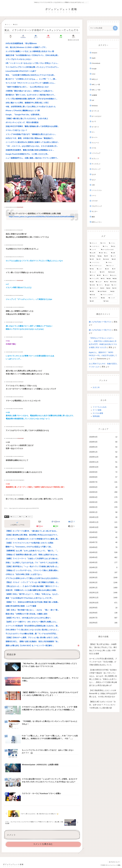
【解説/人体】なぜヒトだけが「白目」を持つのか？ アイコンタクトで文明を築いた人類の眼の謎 (102, 705)
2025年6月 (103, 487)
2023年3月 (103, 578)
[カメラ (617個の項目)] (114, 256)
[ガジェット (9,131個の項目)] (94, 243)
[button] (73, 36)
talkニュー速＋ (96, 90)
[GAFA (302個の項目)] (103, 272)
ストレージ (95, 143)
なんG (94, 174)
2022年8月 (103, 613)
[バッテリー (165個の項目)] (94, 298)
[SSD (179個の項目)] (115, 288)
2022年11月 (103, 598)
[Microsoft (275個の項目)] (113, 272)
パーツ (94, 196)
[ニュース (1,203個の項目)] (94, 250)
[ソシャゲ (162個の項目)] (113, 298)
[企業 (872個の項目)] (114, 253)
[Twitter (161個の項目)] (110, 301)
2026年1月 (103, 452)
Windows (95, 106)
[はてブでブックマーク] (36, 36)
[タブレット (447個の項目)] (112, 266)
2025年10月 (103, 467)
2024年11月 (103, 522)
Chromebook (96, 63)
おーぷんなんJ (96, 116)
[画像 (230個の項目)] (109, 279)
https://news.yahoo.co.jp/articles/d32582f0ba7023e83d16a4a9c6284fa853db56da (42, 217)
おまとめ (96, 387)
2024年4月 (103, 557)
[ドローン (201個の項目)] (100, 285)
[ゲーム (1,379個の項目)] (106, 246)
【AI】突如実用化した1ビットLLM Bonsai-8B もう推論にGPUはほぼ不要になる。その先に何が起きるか (103, 694)
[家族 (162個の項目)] (104, 298)
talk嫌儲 (94, 95)
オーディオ (95, 111)
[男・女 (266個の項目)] (92, 275)
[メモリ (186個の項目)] (114, 285)
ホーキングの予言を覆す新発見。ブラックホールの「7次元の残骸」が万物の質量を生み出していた (103, 662)
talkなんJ (95, 79)
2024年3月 (103, 562)
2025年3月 (103, 502)
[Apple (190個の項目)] (107, 285)
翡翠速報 (96, 416)
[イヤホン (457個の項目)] (111, 263)
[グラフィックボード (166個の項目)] (109, 295)
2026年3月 (103, 442)
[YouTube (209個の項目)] (114, 282)
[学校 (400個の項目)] (92, 269)
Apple (94, 58)
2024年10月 (103, 527)
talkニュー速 (96, 84)
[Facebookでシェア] (23, 36)
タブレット (95, 159)
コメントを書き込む (43, 844)
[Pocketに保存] (48, 36)
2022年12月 (103, 593)
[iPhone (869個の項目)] (93, 256)
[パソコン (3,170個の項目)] (113, 243)
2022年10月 (103, 603)
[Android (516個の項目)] (107, 259)
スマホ (94, 148)
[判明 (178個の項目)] (93, 292)
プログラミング (97, 206)
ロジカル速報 (98, 413)
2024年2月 (103, 567)
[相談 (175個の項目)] (114, 292)
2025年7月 (103, 482)
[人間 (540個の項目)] (99, 259)
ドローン (29, 517)
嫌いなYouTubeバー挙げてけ (100, 322)
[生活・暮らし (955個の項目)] (104, 253)
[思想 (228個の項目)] (92, 282)
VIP (93, 100)
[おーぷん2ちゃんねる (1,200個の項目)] (109, 250)
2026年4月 (103, 437)
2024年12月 (103, 517)
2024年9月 (103, 532)
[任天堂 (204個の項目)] (92, 285)
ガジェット (14, 517)
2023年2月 (103, 583)
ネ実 (93, 185)
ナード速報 (97, 410)
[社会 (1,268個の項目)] (114, 246)
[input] (102, 28)
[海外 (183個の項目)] (103, 288)
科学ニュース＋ (97, 222)
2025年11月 (103, 462)
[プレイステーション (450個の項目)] (97, 266)
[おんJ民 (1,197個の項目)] (93, 253)
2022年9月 (103, 608)
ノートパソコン (97, 190)
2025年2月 (103, 507)
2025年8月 (103, 477)
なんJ (94, 180)
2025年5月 (103, 492)
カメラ (94, 121)
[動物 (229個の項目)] (115, 279)
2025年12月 (103, 457)
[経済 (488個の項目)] (114, 259)
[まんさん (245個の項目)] (113, 275)
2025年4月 (103, 497)
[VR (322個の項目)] (114, 269)
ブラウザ (95, 201)
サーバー (95, 137)
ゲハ (93, 132)
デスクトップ (96, 169)
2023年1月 (103, 588)
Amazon (94, 53)
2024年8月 (103, 537)
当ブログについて (114, 862)
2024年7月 (103, 542)
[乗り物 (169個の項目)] (94, 295)
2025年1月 (103, 512)
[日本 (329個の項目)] (108, 269)
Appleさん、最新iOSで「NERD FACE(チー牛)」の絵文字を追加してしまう (103, 356)
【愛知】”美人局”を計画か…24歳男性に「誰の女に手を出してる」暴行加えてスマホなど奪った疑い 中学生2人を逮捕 (103, 649)
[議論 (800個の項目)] (100, 256)
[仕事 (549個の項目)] (92, 259)
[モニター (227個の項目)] (99, 282)
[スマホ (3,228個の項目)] (104, 243)
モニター (95, 211)
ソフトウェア (96, 153)
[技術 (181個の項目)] (109, 288)
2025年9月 (103, 472)
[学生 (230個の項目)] (103, 279)
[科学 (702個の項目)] (107, 256)
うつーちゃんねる (100, 407)
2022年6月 (103, 623)
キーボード (95, 127)
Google (94, 69)
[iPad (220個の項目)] (106, 282)
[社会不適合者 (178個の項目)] (103, 292)
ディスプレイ (96, 164)
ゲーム (22, 517)
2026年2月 (103, 447)
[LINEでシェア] (61, 36)
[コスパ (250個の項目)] (106, 275)
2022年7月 (103, 618)
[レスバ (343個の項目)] (100, 269)
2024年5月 (103, 552)
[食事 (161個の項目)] (96, 301)
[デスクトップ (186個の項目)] (94, 288)
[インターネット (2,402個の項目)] (95, 246)
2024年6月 (103, 547)
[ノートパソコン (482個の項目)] (97, 263)
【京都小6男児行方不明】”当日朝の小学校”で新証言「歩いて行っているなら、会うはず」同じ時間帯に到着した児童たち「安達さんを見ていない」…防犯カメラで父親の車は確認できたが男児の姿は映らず (103, 678)
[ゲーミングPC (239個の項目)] (94, 279)
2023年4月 (103, 572)
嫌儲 (7, 517)
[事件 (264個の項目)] (99, 275)
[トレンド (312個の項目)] (94, 272)
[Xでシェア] (11, 36)
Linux (94, 74)
